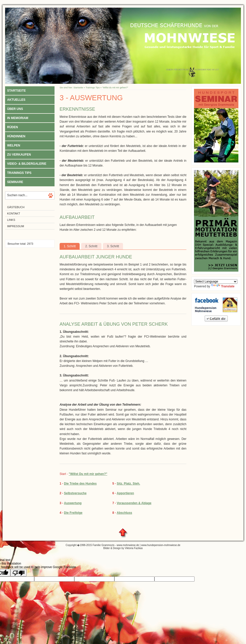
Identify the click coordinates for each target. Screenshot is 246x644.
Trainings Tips (19, 173)
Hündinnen (16, 136)
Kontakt (14, 213)
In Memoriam (18, 118)
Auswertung (73, 503)
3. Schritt (113, 246)
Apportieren (125, 493)
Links (11, 220)
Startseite (16, 91)
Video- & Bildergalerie (27, 164)
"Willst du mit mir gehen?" (115, 88)
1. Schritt (70, 246)
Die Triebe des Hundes (80, 484)
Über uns (15, 109)
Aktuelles (16, 100)
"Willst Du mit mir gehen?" (88, 474)
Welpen (14, 145)
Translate (223, 286)
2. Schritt (91, 246)
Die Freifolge (73, 513)
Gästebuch (16, 207)
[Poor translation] (19, 573)
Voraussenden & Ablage (134, 503)
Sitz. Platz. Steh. (128, 484)
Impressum (16, 226)
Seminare (15, 182)
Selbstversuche (75, 493)
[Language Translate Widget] (216, 282)
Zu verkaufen (19, 155)
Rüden (13, 127)
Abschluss (124, 513)
